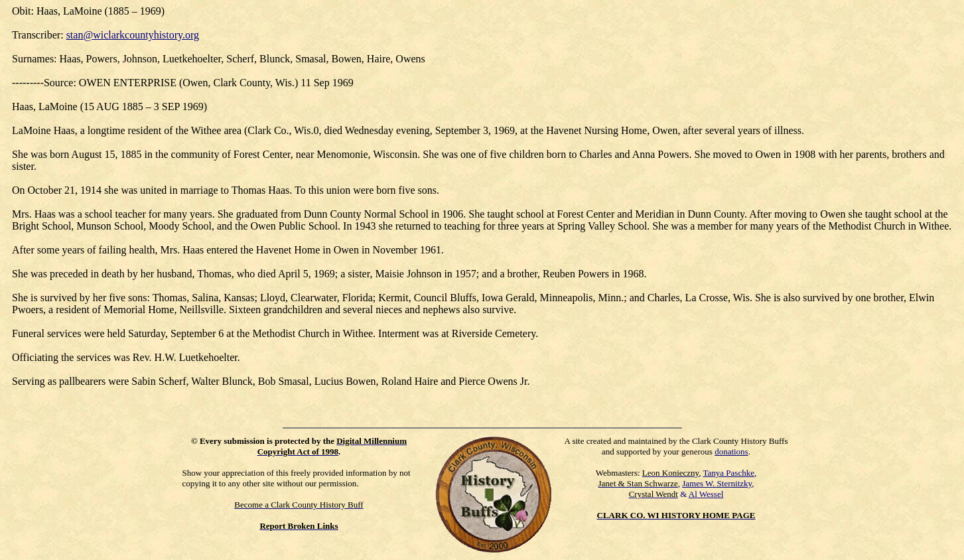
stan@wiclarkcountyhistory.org (133, 35)
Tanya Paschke (729, 473)
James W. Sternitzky (717, 483)
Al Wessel (706, 494)
